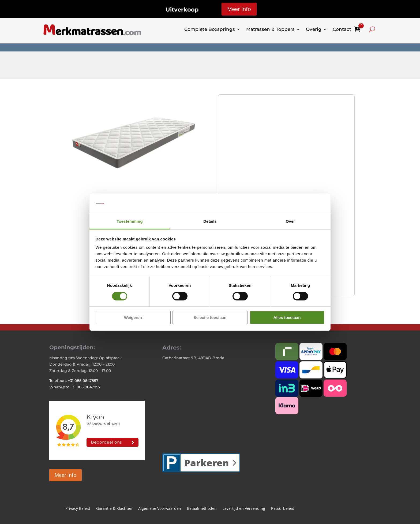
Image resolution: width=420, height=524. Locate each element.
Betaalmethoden (202, 509)
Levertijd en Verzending (244, 509)
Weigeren (133, 317)
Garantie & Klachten (114, 509)
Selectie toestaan (210, 317)
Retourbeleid (283, 509)
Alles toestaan (287, 317)
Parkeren (207, 463)
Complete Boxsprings (210, 29)
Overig (314, 29)
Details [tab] (210, 221)
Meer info (239, 9)
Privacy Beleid (78, 509)
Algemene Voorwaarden (160, 509)
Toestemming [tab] (130, 221)
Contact (342, 29)
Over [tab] (290, 221)
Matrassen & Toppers (270, 29)
